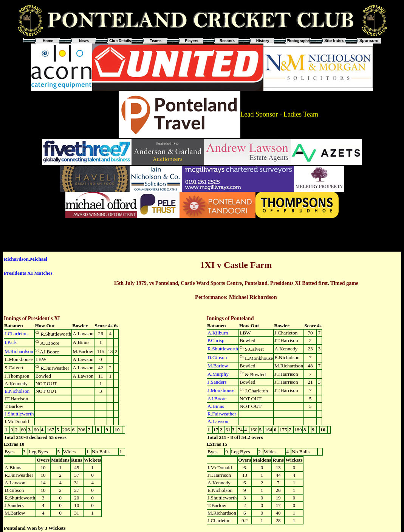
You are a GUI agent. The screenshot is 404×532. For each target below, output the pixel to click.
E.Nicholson (17, 391)
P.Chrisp (216, 340)
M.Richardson (19, 351)
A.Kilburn (218, 333)
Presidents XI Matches (28, 273)
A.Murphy (218, 374)
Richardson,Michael (26, 259)
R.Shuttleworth (223, 349)
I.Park (11, 342)
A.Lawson (218, 421)
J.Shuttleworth (19, 414)
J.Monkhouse (221, 390)
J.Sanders (217, 382)
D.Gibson (217, 357)
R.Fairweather (222, 414)
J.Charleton (16, 334)
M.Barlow (218, 366)
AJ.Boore (217, 399)
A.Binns (216, 406)
